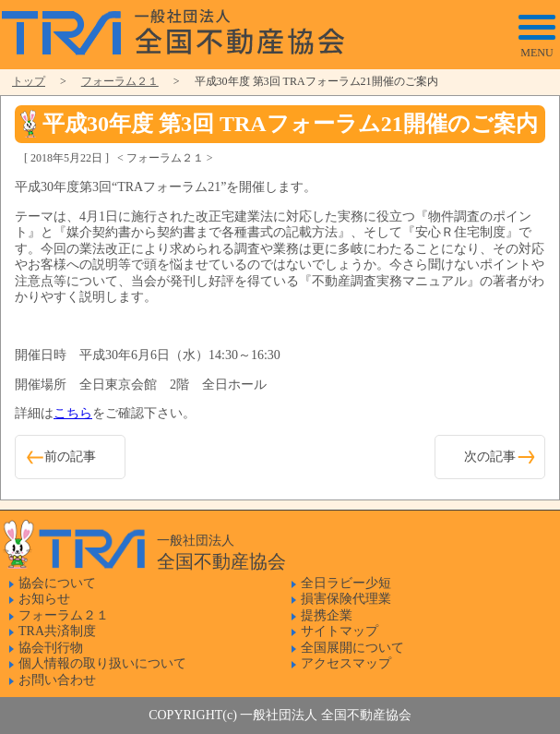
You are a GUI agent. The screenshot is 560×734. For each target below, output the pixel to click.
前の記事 (70, 457)
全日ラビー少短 (346, 583)
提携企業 (327, 615)
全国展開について (352, 648)
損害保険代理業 (346, 599)
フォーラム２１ (120, 81)
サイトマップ (340, 631)
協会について (57, 583)
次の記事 (490, 457)
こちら (73, 413)
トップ (29, 81)
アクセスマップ (346, 663)
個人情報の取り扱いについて (102, 663)
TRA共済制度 (57, 631)
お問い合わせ (57, 680)
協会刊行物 (51, 648)
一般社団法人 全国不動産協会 (178, 33)
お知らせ (44, 599)
